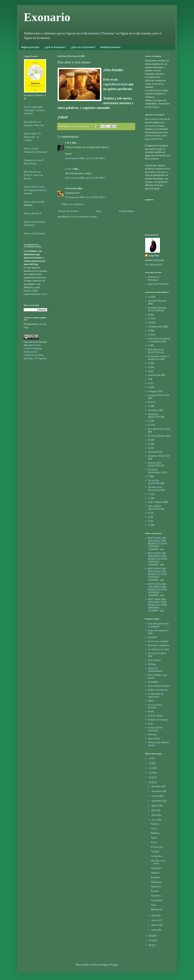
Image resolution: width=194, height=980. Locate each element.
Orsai (151, 724)
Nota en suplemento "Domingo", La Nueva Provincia (34, 110)
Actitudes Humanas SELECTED (157, 309)
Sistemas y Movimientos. (155, 471)
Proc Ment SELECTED (159, 429)
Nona (153, 905)
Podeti (151, 712)
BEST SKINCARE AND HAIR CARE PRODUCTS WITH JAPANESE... (158, 542)
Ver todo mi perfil (153, 265)
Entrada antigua (127, 211)
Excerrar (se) (157, 847)
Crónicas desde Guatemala (155, 729)
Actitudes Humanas (157, 301)
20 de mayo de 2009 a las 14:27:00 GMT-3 (85, 158)
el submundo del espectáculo (156, 695)
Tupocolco (156, 896)
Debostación (157, 909)
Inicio (99, 211)
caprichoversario (116, 84)
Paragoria (155, 877)
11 (150, 773)
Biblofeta (155, 833)
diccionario (159, 119)
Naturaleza (153, 410)
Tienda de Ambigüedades (155, 670)
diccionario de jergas (155, 126)
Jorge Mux (154, 256)
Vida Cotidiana (155, 502)
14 (150, 758)
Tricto (154, 829)
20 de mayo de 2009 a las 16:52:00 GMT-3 (85, 178)
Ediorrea (155, 824)
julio (154, 810)
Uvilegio (155, 851)
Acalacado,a (157, 856)
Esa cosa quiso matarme (155, 706)
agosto (155, 806)
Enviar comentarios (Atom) (84, 217)
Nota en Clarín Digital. (35, 234)
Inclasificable (154, 375)
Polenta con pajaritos (158, 690)
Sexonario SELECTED (159, 456)
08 (150, 936)
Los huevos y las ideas (159, 649)
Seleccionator (154, 660)
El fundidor (153, 682)
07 (150, 940)
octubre (155, 796)
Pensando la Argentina (159, 645)
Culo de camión (156, 716)
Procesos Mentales (157, 436)
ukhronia (152, 734)
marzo (155, 920)
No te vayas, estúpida (158, 641)
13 (150, 763)
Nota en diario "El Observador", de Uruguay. (32, 137)
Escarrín (155, 891)
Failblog (152, 664)
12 (150, 768)
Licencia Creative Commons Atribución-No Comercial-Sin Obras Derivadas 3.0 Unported (35, 352)
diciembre (156, 786)
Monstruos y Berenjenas (154, 278)
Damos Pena (154, 739)
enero (154, 930)
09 (150, 782)
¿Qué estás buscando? (158, 284)
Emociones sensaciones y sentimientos (159, 340)
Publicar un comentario (73, 204)
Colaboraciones (155, 327)
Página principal (30, 47)
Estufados (153, 637)
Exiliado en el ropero (158, 720)
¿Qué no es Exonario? (83, 47)
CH (150, 323)
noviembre (157, 791)
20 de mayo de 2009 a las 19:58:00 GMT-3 (85, 197)
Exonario (47, 17)
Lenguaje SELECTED (159, 395)
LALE (68, 143)
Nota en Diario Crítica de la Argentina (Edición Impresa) (35, 190)
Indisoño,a (156, 887)
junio (154, 815)
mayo (154, 820)
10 (150, 777)
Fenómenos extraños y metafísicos (159, 358)
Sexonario (153, 452)
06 (150, 945)
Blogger (114, 965)
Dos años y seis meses (158, 862)
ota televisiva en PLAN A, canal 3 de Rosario (33, 175)
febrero (155, 925)
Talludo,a (155, 873)
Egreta (154, 838)
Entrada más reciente (68, 211)
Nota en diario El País (34, 202)
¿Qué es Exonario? (55, 47)
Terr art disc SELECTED (154, 482)
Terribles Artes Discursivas (155, 489)
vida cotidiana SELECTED (155, 508)
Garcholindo (157, 900)
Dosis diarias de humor (159, 686)
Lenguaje (152, 391)
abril (154, 916)
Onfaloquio (156, 882)
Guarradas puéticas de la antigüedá (158, 625)
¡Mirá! (151, 701)
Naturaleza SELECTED (154, 415)
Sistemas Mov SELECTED (155, 464)
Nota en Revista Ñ (32, 213)
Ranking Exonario (110, 47)
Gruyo (154, 842)
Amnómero (156, 868)
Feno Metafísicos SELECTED (156, 351)
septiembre (157, 801)
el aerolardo (71, 188)
